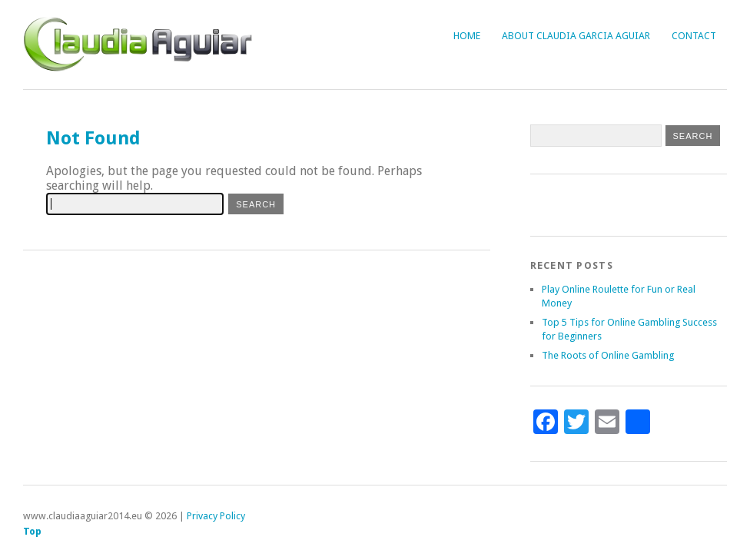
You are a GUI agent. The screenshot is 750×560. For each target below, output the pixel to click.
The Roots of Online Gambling (608, 355)
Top (32, 531)
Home (467, 36)
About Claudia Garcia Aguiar (576, 36)
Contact (694, 36)
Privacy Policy (216, 516)
